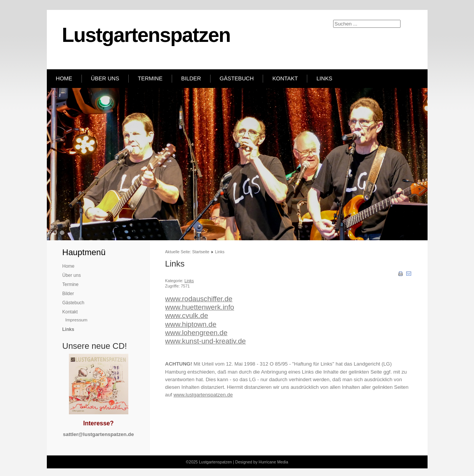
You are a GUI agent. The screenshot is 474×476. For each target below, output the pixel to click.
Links (324, 78)
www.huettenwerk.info (200, 307)
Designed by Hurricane (256, 462)
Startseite (201, 252)
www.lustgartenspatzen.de (203, 395)
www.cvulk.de (187, 315)
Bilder (191, 78)
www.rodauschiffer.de (199, 299)
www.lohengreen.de (196, 333)
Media (283, 462)
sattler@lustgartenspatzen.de (98, 434)
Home (64, 78)
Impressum (77, 320)
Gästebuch (237, 78)
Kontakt (285, 78)
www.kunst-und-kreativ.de (206, 341)
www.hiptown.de (191, 324)
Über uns (105, 78)
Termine (150, 78)
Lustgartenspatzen (146, 35)
